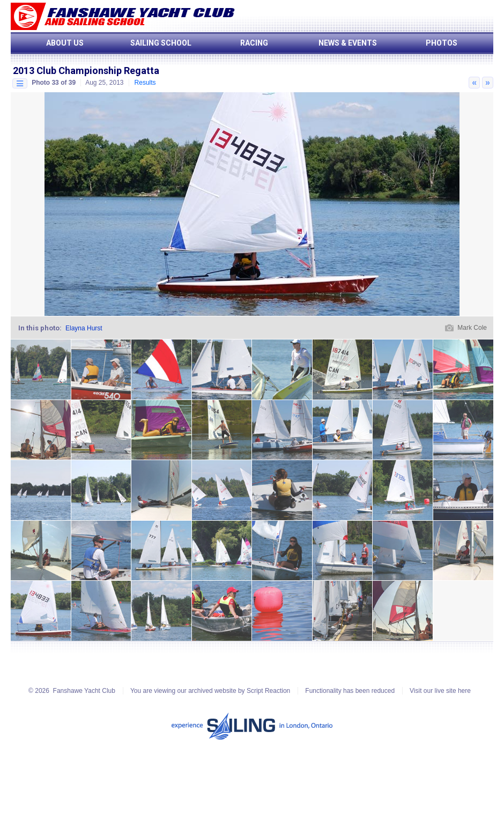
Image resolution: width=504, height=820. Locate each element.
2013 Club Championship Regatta (86, 71)
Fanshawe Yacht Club (84, 691)
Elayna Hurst (84, 328)
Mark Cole (472, 328)
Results (145, 83)
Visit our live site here (440, 691)
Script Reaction (268, 691)
